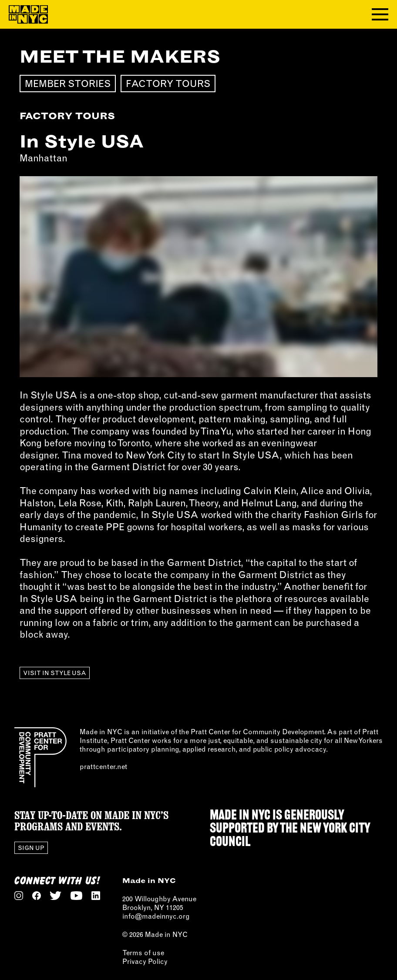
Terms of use (143, 953)
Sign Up (31, 848)
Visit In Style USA (55, 673)
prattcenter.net (103, 766)
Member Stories (68, 84)
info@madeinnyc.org (156, 916)
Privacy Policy (145, 961)
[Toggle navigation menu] (380, 14)
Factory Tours (168, 84)
